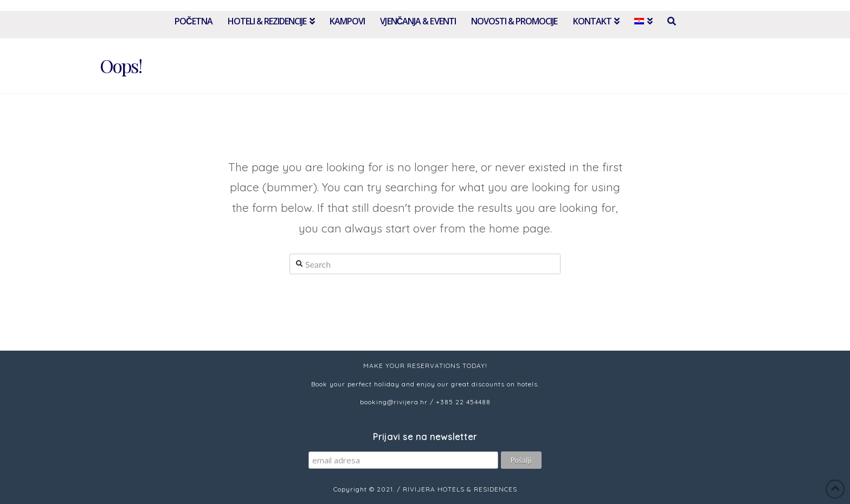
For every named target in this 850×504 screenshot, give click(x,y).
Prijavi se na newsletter (425, 437)
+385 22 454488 (463, 402)
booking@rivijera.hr (394, 402)
